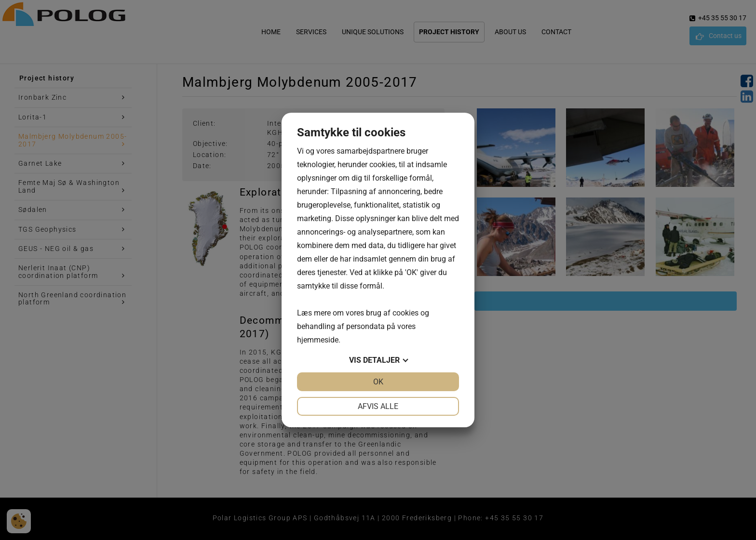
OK (378, 382)
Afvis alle (378, 406)
